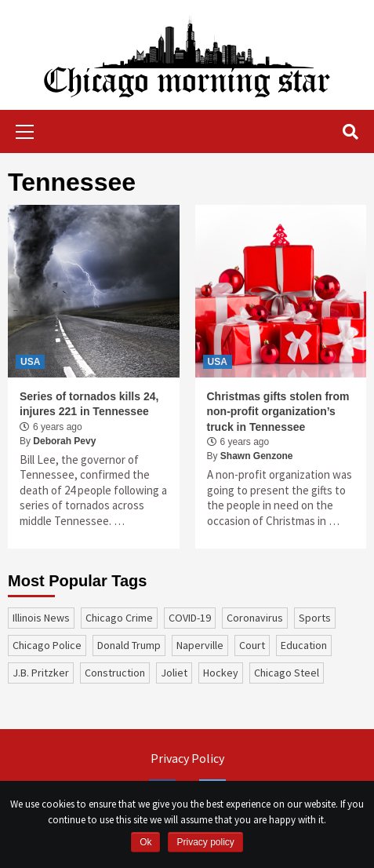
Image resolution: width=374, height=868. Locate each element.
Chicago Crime (119, 618)
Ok (145, 842)
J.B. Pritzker (41, 673)
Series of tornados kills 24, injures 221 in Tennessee (89, 404)
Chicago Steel (287, 673)
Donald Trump (129, 645)
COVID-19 (190, 618)
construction (115, 673)
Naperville (200, 645)
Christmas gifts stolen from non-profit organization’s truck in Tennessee (278, 412)
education (304, 645)
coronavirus (255, 618)
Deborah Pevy (64, 441)
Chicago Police (47, 645)
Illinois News (41, 618)
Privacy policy (205, 842)
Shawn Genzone (257, 456)
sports (315, 618)
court (252, 645)
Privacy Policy (187, 758)
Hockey (221, 673)
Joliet (174, 673)
